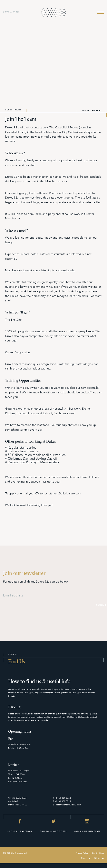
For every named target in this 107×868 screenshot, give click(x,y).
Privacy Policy (82, 853)
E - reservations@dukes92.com (67, 805)
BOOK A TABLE (11, 12)
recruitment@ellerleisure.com (62, 494)
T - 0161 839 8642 (62, 798)
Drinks (97, 858)
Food (84, 858)
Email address (13, 595)
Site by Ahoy (98, 853)
